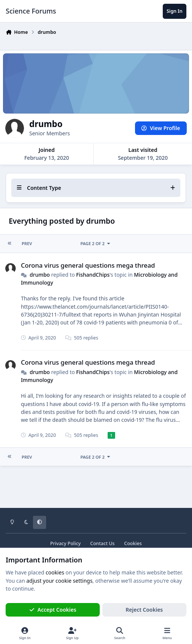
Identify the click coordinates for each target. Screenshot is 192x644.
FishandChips (93, 275)
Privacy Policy (65, 543)
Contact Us (102, 543)
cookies (55, 572)
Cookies (133, 543)
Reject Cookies (144, 610)
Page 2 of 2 (96, 243)
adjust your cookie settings (59, 581)
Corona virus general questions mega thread (88, 265)
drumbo (40, 275)
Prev (27, 243)
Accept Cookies (53, 610)
